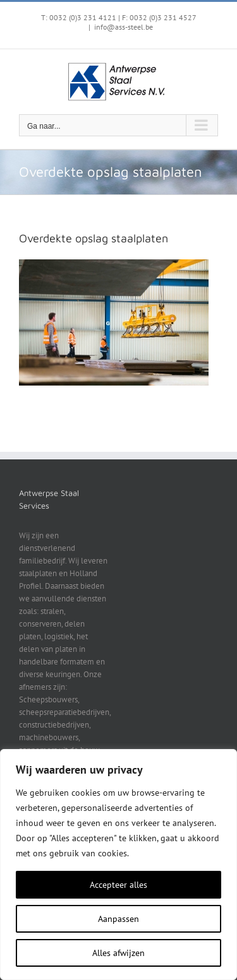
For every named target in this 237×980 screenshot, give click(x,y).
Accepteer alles (118, 885)
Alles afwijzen (118, 953)
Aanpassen (118, 919)
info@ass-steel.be (124, 27)
